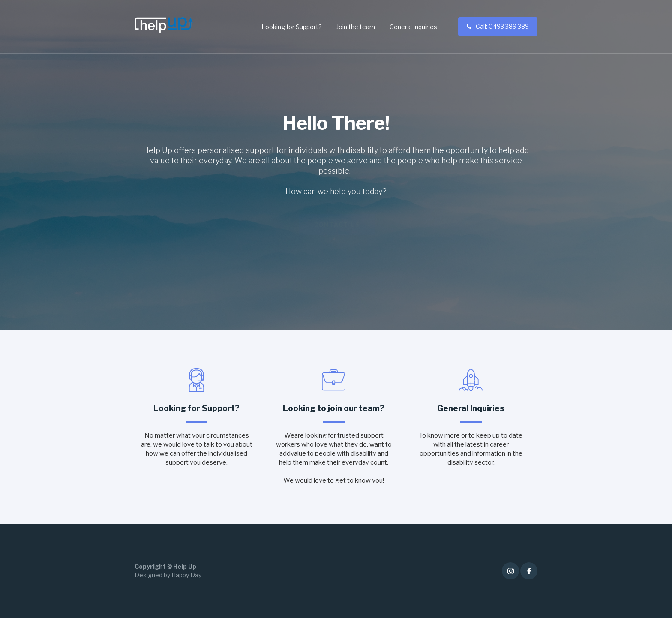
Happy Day (186, 575)
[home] (164, 25)
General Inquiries (413, 27)
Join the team (356, 27)
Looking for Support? (292, 27)
